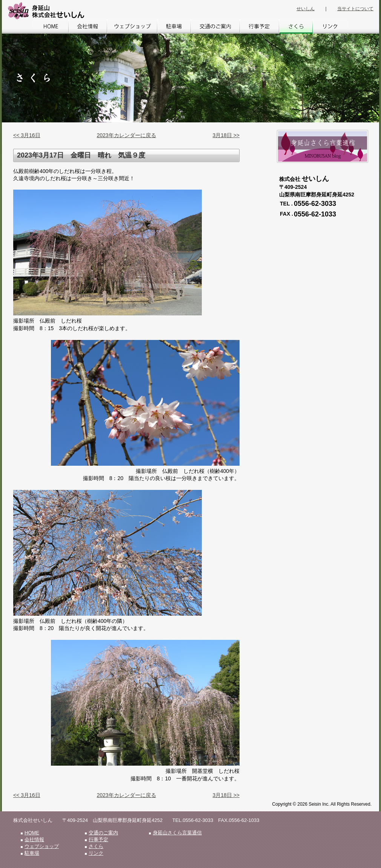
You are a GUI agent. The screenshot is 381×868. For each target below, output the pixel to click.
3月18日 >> (226, 135)
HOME (50, 26)
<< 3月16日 (27, 135)
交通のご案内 (215, 26)
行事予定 (260, 26)
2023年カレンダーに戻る (126, 135)
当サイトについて (355, 9)
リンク (331, 26)
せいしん (306, 9)
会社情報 (88, 26)
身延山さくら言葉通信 (177, 833)
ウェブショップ (132, 26)
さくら (296, 26)
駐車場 (174, 26)
